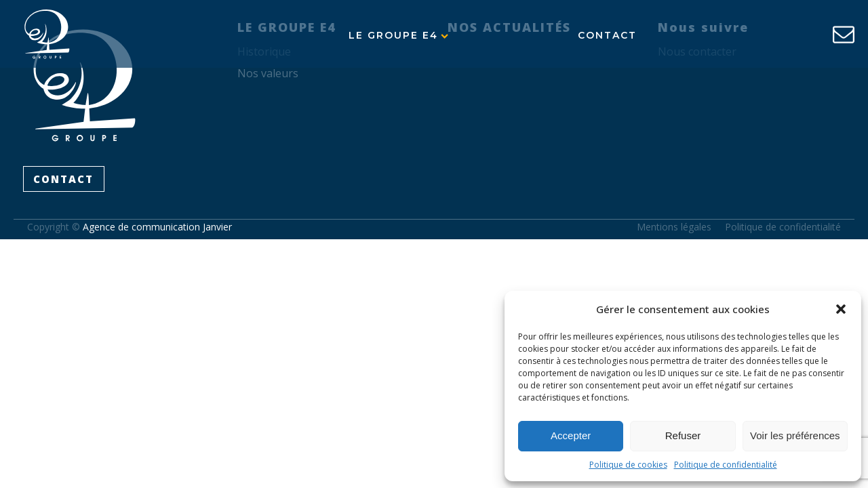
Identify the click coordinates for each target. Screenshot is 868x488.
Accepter (571, 435)
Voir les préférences (795, 435)
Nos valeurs (268, 73)
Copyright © (130, 227)
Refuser (683, 435)
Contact (607, 35)
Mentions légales (674, 227)
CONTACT (63, 179)
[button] (841, 309)
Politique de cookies (628, 465)
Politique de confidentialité (726, 465)
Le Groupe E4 (398, 35)
